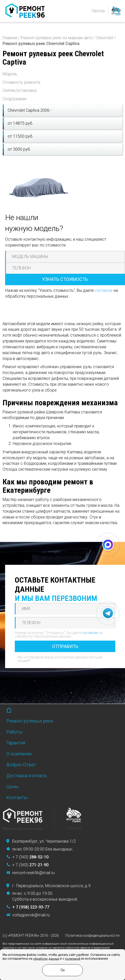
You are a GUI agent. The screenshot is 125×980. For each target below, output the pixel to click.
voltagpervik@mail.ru (31, 915)
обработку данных (46, 959)
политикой (73, 959)
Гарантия (16, 743)
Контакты (17, 797)
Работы (14, 732)
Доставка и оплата (26, 776)
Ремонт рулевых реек (30, 721)
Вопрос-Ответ (21, 765)
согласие (104, 290)
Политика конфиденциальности (92, 935)
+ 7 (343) (30, 857)
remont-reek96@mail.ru (33, 873)
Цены (12, 787)
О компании (19, 754)
